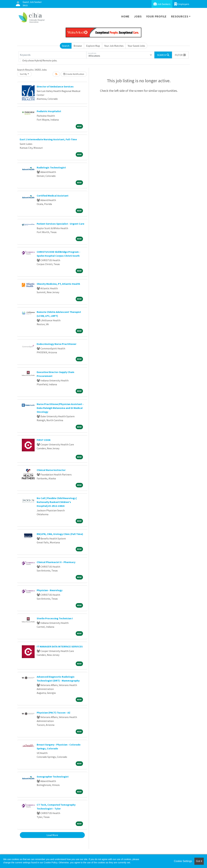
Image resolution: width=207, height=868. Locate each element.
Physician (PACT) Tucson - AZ (54, 713)
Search (66, 46)
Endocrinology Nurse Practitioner (57, 344)
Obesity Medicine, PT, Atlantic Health (58, 284)
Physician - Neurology (50, 590)
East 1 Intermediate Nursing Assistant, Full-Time (48, 139)
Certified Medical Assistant (53, 196)
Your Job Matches (114, 46)
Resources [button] (180, 16)
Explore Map (93, 46)
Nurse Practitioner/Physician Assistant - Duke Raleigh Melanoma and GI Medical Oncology (60, 408)
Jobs (138, 16)
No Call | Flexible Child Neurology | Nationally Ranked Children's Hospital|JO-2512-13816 (57, 502)
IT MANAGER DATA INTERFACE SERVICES (60, 646)
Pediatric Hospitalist (49, 111)
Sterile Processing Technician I (55, 618)
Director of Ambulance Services (55, 86)
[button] (180, 55)
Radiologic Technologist (51, 167)
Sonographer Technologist (53, 777)
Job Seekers (162, 4)
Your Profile (156, 16)
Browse (78, 46)
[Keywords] (52, 55)
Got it (199, 861)
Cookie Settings (183, 861)
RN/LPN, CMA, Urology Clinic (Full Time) (60, 534)
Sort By (23, 74)
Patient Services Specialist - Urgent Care (60, 224)
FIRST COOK (44, 440)
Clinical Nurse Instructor (51, 470)
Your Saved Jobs (136, 46)
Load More (52, 835)
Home (125, 16)
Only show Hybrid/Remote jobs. (40, 60)
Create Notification (74, 74)
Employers (182, 4)
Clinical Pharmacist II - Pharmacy (56, 562)
